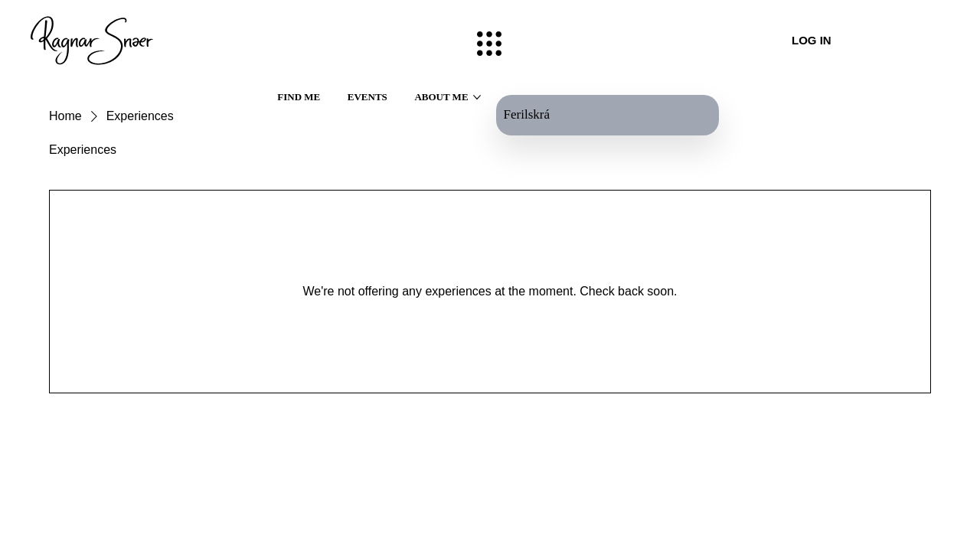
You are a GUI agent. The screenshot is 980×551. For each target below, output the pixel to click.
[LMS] (936, 41)
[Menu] (490, 44)
